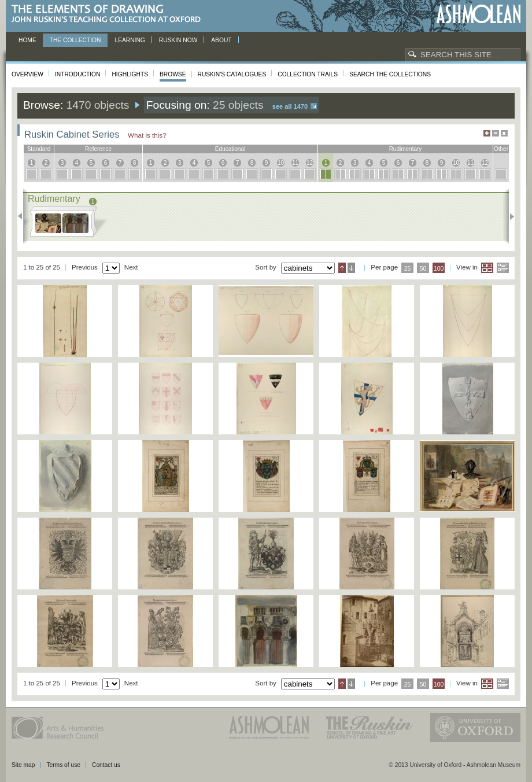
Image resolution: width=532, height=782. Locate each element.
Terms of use (63, 765)
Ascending (342, 268)
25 (408, 269)
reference (98, 149)
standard (39, 149)
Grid (487, 268)
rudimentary (406, 149)
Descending (351, 268)
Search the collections (390, 74)
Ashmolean (479, 14)
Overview (27, 74)
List (503, 268)
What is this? (147, 135)
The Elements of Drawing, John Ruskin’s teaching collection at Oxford (110, 14)
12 (310, 163)
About (221, 40)
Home (27, 40)
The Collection (75, 40)
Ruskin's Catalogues (232, 74)
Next (509, 216)
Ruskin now (178, 40)
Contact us (106, 765)
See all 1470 (290, 106)
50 (423, 269)
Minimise (496, 133)
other (501, 149)
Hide (504, 133)
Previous (23, 216)
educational (230, 149)
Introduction (77, 74)
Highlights (130, 74)
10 (281, 163)
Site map (23, 765)
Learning (130, 40)
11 (295, 163)
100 (439, 269)
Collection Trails (308, 74)
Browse (173, 74)
